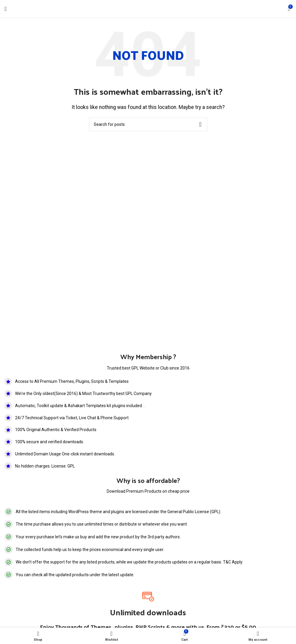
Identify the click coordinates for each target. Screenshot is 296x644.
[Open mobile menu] (5, 9)
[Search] (148, 124)
